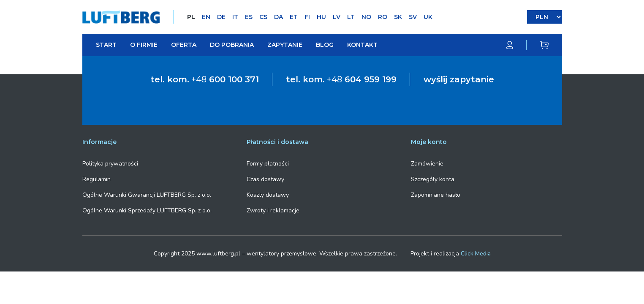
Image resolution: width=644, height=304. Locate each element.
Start (106, 45)
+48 (225, 79)
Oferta (184, 45)
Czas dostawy (265, 179)
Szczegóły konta (433, 179)
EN (206, 17)
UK (428, 17)
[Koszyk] (544, 45)
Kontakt (362, 45)
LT (351, 17)
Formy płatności (268, 164)
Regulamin (96, 179)
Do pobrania (232, 45)
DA (279, 17)
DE (221, 17)
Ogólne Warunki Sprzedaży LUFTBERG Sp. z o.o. (147, 210)
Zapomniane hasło (436, 195)
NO (366, 17)
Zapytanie (285, 45)
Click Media (476, 254)
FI (307, 17)
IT (235, 17)
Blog (325, 45)
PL (191, 17)
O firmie (144, 45)
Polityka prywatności (110, 164)
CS (263, 17)
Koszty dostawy (268, 195)
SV (413, 17)
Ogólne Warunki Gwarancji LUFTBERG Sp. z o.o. (147, 195)
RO (383, 17)
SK (398, 17)
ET (294, 17)
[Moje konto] (516, 45)
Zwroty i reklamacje (273, 210)
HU (321, 17)
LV (337, 17)
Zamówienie (427, 164)
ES (249, 17)
